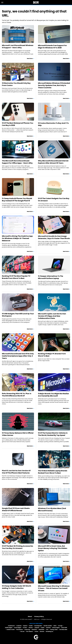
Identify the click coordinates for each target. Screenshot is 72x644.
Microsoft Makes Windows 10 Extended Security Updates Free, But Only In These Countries (54, 85)
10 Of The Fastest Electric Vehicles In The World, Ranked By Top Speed (53, 434)
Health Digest (9, 628)
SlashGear (42, 630)
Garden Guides (48, 626)
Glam (55, 626)
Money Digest (56, 628)
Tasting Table (54, 630)
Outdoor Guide (11, 630)
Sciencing (27, 630)
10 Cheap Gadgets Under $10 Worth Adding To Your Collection (17, 587)
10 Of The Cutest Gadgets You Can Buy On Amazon (54, 200)
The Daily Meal (63, 630)
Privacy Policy (39, 617)
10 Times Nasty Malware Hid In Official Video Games (18, 434)
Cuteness (19, 626)
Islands (31, 628)
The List (22, 631)
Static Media (28, 620)
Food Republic (38, 626)
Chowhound (11, 626)
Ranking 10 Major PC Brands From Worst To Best (52, 355)
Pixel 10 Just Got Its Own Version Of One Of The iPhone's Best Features (16, 472)
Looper (43, 628)
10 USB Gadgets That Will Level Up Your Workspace (18, 315)
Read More (30, 59)
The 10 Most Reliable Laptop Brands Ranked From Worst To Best (53, 472)
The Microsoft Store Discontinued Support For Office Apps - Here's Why (17, 162)
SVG (47, 630)
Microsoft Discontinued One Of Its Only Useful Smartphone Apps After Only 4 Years (18, 356)
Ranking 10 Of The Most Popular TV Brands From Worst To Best (16, 277)
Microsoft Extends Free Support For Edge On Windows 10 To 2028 (52, 47)
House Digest (18, 628)
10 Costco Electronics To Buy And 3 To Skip (53, 124)
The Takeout (29, 631)
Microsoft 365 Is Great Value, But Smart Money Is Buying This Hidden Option (53, 548)
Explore (25, 626)
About (30, 617)
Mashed (48, 628)
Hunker (25, 628)
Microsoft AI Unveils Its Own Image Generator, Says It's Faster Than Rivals (54, 237)
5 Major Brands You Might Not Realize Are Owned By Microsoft (53, 395)
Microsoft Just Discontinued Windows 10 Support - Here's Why (18, 46)
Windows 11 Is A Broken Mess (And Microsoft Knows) (52, 509)
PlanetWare (19, 630)
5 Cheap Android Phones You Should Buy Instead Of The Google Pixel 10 (17, 200)
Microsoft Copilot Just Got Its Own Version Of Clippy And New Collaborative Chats (52, 316)
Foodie (31, 626)
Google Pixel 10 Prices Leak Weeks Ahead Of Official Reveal (16, 509)
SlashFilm (34, 630)
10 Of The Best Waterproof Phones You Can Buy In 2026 (18, 124)
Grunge (60, 626)
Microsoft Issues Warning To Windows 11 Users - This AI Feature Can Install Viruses (54, 588)
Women (42, 631)
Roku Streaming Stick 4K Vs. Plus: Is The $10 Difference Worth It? (17, 395)
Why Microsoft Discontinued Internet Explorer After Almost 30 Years (53, 162)
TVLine (36, 631)
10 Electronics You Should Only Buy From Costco (16, 84)
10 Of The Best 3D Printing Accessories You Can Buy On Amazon (17, 547)
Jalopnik (37, 628)
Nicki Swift (64, 628)
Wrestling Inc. (50, 631)
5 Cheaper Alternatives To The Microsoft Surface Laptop (51, 277)
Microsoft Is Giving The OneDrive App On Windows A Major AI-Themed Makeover (17, 238)
